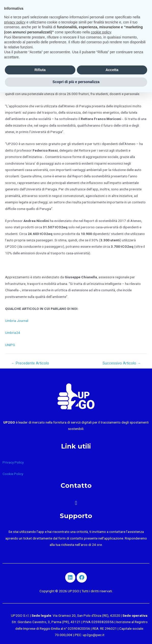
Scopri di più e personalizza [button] (76, 82)
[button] (76, 503)
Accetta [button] (112, 70)
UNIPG (10, 345)
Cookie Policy (13, 474)
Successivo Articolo (122, 363)
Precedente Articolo (30, 363)
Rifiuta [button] (40, 70)
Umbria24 (13, 333)
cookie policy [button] (101, 32)
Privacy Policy (13, 462)
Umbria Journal (17, 321)
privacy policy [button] (15, 22)
